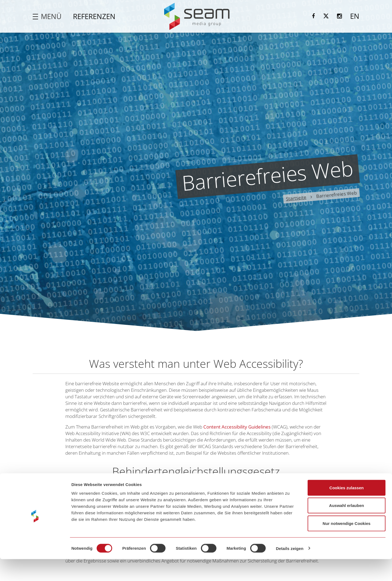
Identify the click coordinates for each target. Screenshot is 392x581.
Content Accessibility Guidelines (237, 427)
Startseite (296, 198)
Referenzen (94, 16)
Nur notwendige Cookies (347, 545)
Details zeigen (290, 570)
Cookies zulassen (347, 510)
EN (355, 16)
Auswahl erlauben (347, 528)
